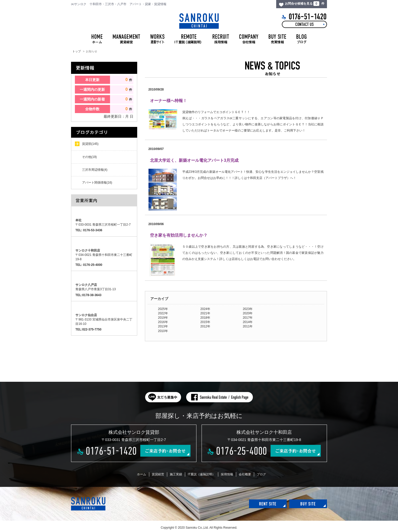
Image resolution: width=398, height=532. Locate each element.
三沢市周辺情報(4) (95, 170)
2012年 (205, 326)
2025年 (163, 309)
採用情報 (227, 474)
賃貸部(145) (90, 144)
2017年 (248, 318)
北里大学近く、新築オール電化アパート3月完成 (194, 160)
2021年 (205, 313)
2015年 (205, 322)
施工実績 (176, 474)
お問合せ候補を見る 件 (305, 4)
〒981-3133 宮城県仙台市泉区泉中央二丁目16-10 (104, 319)
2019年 (163, 318)
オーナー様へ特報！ (168, 101)
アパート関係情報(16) (97, 183)
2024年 (205, 309)
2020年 (248, 313)
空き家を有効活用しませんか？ (179, 235)
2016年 (163, 322)
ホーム (142, 474)
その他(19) (89, 157)
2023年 (248, 309)
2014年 (248, 322)
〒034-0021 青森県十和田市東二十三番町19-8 (104, 255)
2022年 (163, 313)
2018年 (205, 318)
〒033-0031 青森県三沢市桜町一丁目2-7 (103, 222)
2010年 (163, 331)
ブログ (261, 474)
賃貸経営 (158, 474)
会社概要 (245, 474)
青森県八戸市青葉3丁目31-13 (96, 287)
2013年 (163, 326)
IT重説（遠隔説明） (201, 474)
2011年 (248, 326)
